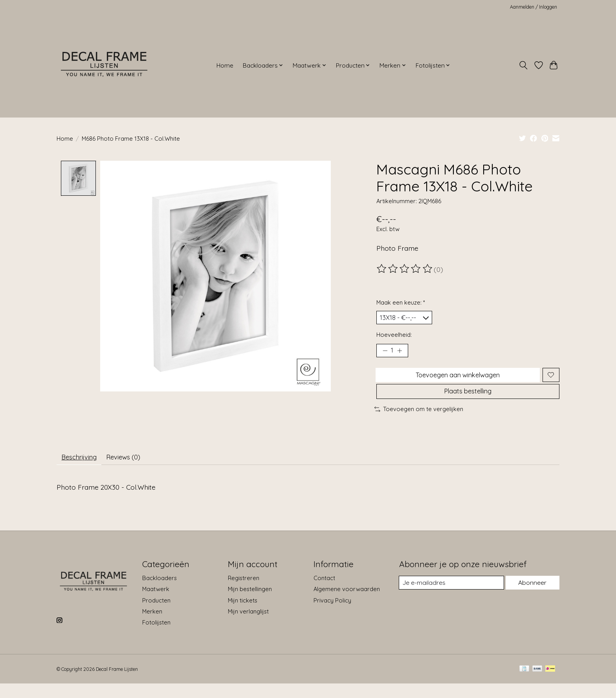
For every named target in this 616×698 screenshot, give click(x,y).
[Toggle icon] (523, 65)
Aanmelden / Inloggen (533, 7)
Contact (324, 592)
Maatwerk (156, 603)
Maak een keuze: (401, 302)
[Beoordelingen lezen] (405, 269)
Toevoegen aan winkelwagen (456, 380)
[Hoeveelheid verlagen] (385, 354)
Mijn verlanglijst (248, 625)
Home (225, 65)
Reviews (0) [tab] (133, 470)
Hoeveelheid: (394, 337)
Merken (152, 625)
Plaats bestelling (468, 401)
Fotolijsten (156, 636)
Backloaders (159, 592)
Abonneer (532, 597)
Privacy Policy (332, 614)
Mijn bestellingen (250, 603)
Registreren (244, 592)
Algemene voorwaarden (347, 603)
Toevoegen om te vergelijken (419, 420)
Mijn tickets (243, 614)
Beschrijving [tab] (82, 470)
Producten (156, 614)
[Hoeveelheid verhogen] (402, 354)
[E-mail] (451, 597)
